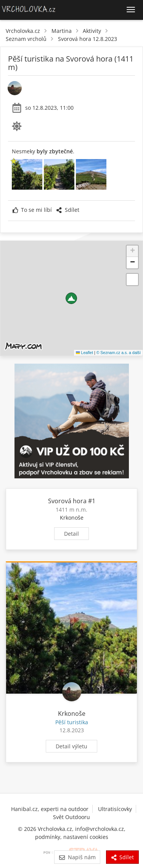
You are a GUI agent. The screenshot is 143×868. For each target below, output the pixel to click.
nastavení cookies (86, 837)
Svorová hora (67, 501)
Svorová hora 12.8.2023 (88, 39)
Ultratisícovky (115, 809)
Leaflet (84, 353)
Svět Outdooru (71, 817)
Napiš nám (77, 857)
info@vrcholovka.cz (100, 829)
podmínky (48, 837)
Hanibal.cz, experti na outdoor (50, 809)
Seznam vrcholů (26, 39)
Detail (71, 534)
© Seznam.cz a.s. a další (119, 353)
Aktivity (92, 31)
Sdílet (67, 210)
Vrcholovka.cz (23, 31)
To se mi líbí (32, 210)
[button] (71, 298)
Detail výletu (71, 746)
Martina (62, 31)
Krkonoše (72, 518)
